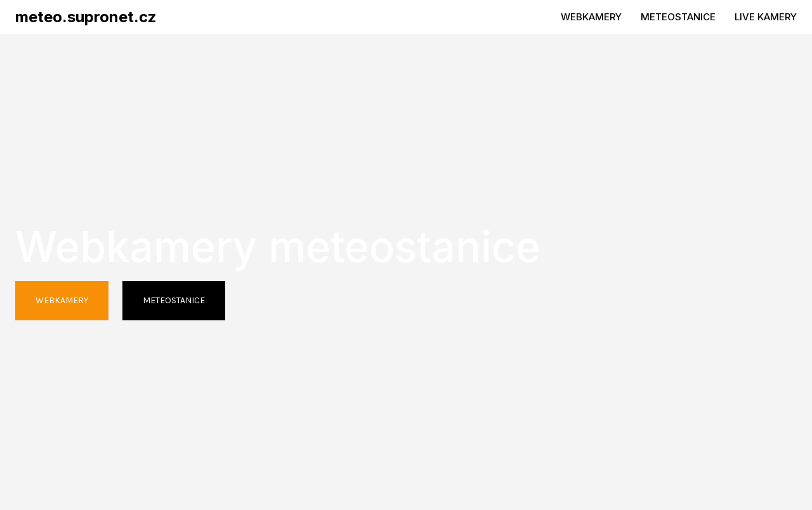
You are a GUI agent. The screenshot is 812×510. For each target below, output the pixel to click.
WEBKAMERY (591, 17)
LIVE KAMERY (766, 17)
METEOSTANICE (678, 17)
